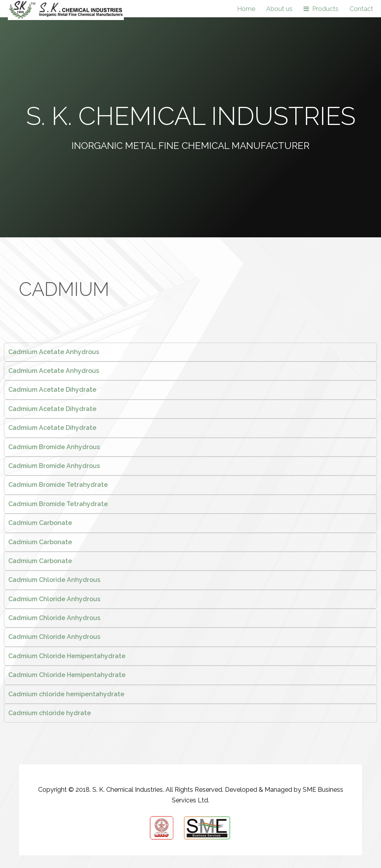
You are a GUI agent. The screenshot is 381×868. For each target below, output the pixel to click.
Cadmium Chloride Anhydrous (54, 580)
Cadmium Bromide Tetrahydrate (58, 485)
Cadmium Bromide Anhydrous (54, 447)
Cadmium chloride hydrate (50, 713)
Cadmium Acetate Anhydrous (54, 352)
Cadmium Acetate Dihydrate (52, 390)
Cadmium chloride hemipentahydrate (66, 694)
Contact (361, 9)
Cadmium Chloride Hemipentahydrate (67, 656)
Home (246, 9)
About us (279, 9)
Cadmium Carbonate (40, 523)
